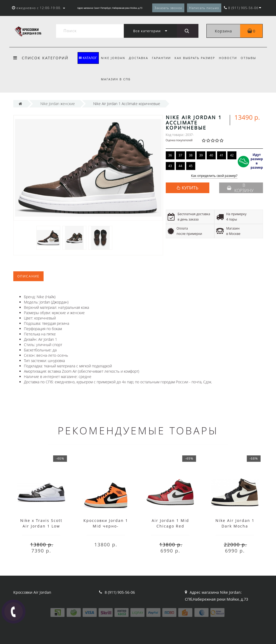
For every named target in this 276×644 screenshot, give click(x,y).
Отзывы (252, 58)
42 (232, 155)
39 (201, 155)
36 (170, 155)
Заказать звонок (168, 8)
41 (222, 155)
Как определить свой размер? (214, 176)
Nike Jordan (113, 58)
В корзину (240, 188)
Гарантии (163, 58)
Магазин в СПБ (116, 79)
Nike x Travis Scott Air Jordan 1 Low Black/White (41, 526)
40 (211, 155)
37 (180, 155)
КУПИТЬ (190, 188)
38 (191, 155)
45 (191, 166)
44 (180, 166)
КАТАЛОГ (88, 58)
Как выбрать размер (197, 58)
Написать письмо (204, 8)
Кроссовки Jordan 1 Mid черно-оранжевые (106, 526)
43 (170, 166)
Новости (231, 58)
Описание (28, 276)
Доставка (139, 58)
